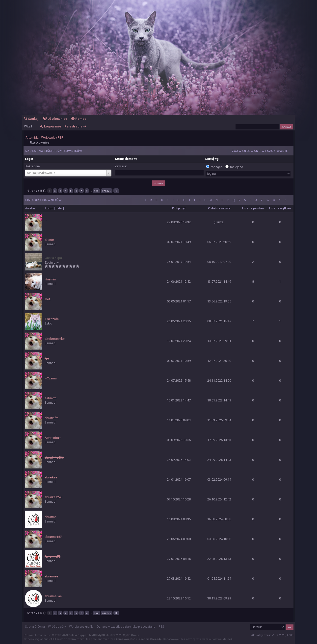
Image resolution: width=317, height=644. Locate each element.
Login (29, 159)
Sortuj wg (212, 159)
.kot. (48, 299)
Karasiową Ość (126, 639)
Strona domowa (126, 159)
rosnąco (217, 167)
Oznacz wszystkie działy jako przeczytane (126, 627)
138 (96, 191)
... (46, 220)
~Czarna (51, 378)
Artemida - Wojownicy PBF (44, 137)
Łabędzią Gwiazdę (149, 639)
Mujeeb (227, 639)
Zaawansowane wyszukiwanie (260, 151)
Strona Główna (35, 627)
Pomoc (79, 119)
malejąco (237, 167)
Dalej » (107, 191)
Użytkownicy (55, 119)
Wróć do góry (57, 627)
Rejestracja (75, 126)
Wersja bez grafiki (81, 627)
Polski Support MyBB (82, 635)
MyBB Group (131, 635)
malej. (59, 208)
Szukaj (31, 119)
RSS (161, 627)
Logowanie (51, 126)
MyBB (101, 635)
